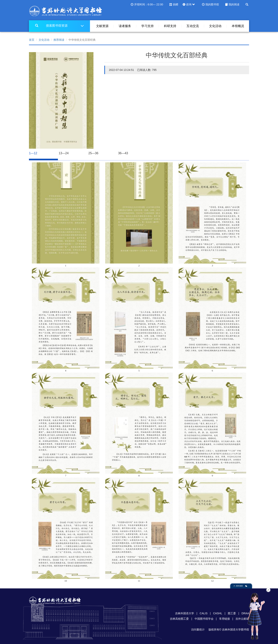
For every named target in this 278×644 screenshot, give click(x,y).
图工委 (232, 613)
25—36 (93, 153)
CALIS (203, 613)
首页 (32, 40)
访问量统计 (198, 630)
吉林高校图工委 (179, 619)
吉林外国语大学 (185, 613)
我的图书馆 (212, 4)
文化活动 (44, 40)
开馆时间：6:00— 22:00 (149, 4)
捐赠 (175, 4)
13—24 (64, 153)
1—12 (42, 152)
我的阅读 (234, 4)
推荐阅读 (59, 40)
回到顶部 (238, 586)
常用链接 (225, 619)
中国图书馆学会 (204, 619)
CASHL (218, 613)
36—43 (123, 153)
